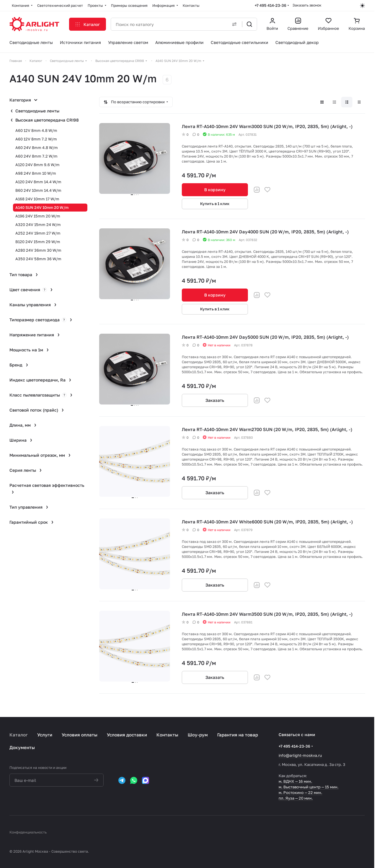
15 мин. (332, 787)
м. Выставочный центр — (302, 787)
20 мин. (306, 798)
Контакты (167, 735)
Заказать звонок (307, 5)
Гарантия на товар (238, 735)
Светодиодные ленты (37, 111)
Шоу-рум (198, 735)
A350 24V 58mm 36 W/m (38, 259)
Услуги (45, 735)
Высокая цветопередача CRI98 (47, 120)
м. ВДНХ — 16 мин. (295, 781)
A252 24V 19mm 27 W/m (38, 233)
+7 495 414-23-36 (270, 5)
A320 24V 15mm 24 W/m (38, 225)
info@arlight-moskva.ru (300, 755)
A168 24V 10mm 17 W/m (37, 199)
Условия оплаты (80, 735)
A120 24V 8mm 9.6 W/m (37, 165)
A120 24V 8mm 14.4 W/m (38, 182)
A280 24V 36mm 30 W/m (38, 250)
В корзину (215, 190)
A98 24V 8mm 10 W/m (36, 173)
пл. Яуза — (289, 798)
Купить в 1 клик (215, 204)
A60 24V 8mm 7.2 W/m (36, 156)
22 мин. (315, 792)
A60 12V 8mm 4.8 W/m (36, 130)
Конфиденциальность (28, 832)
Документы (22, 747)
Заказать (215, 400)
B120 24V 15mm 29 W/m (38, 242)
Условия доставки (127, 735)
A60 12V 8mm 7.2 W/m (36, 139)
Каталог (19, 735)
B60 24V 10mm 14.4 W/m (38, 190)
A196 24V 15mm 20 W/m (38, 216)
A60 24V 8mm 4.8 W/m (37, 148)
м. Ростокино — (293, 792)
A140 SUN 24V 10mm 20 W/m (42, 207)
